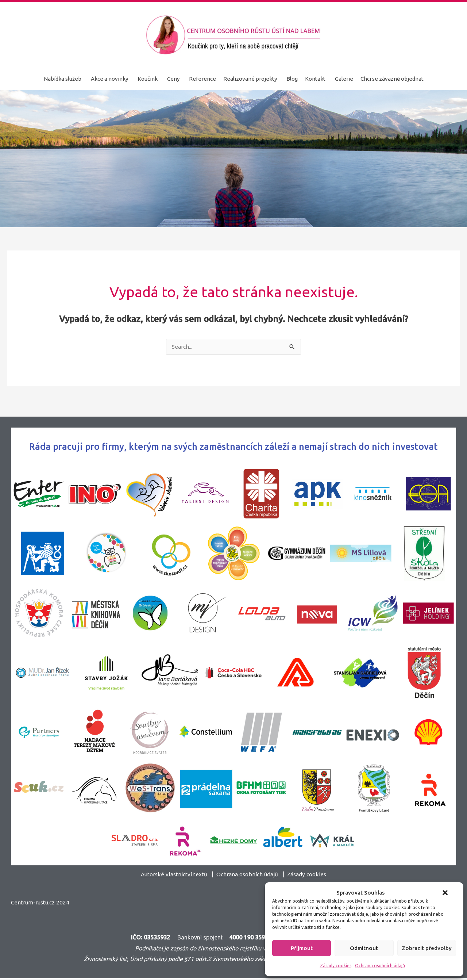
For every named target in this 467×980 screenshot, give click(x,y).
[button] (445, 893)
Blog (292, 79)
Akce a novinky (109, 79)
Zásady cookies (336, 966)
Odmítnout (364, 948)
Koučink (148, 79)
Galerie (344, 79)
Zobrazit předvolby (427, 948)
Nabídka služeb (63, 79)
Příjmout (302, 948)
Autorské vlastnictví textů (171, 874)
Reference (202, 79)
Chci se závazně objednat (392, 79)
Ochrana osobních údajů (380, 966)
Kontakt (315, 79)
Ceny (173, 79)
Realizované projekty (250, 79)
